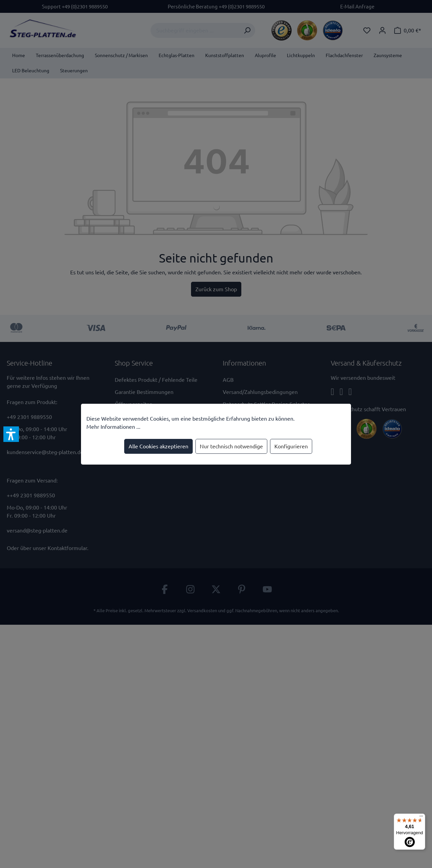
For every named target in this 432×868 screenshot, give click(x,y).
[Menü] (421, 818)
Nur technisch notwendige (231, 446)
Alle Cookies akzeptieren (158, 446)
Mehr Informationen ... (113, 427)
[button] (11, 434)
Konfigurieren (291, 446)
